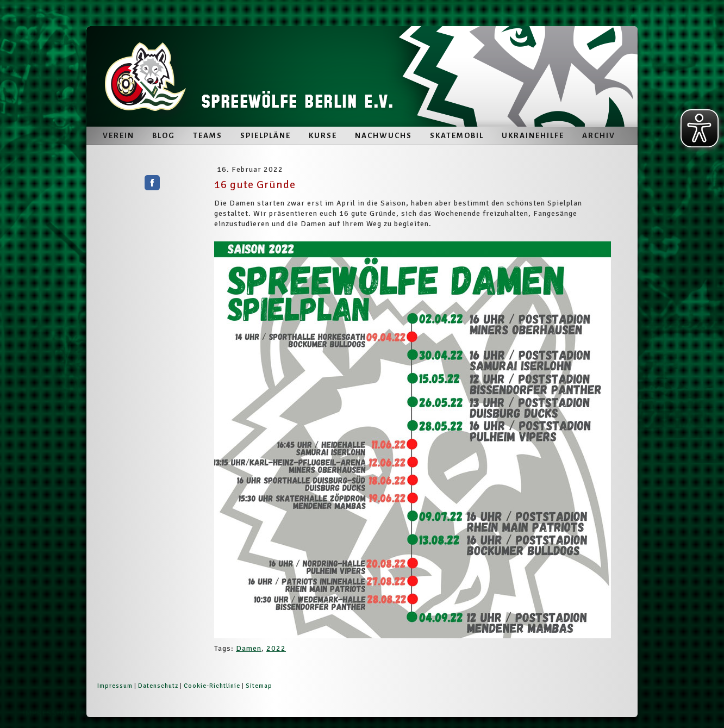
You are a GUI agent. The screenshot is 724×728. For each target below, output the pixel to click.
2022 (276, 648)
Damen (249, 648)
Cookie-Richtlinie (212, 686)
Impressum (115, 686)
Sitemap (259, 686)
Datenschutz (158, 686)
